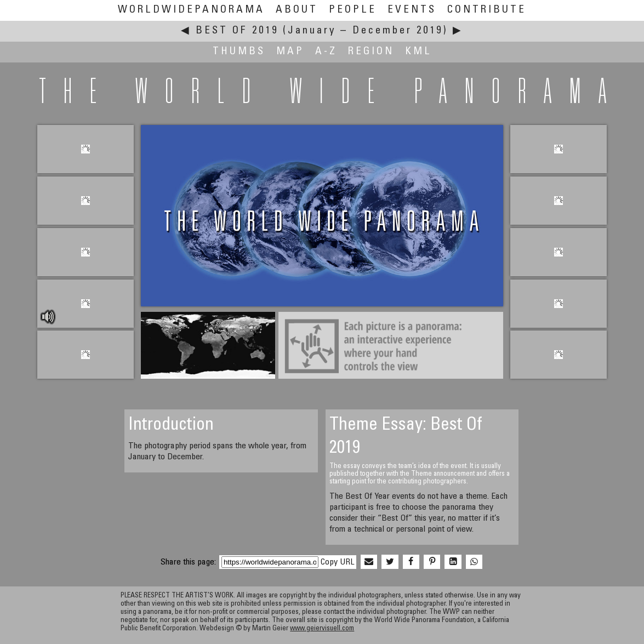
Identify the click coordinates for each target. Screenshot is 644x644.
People (353, 10)
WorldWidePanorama (191, 10)
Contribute (487, 10)
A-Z (326, 52)
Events (412, 10)
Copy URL (337, 562)
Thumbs (239, 52)
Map (290, 52)
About (297, 10)
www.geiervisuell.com (322, 629)
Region (371, 52)
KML (418, 52)
